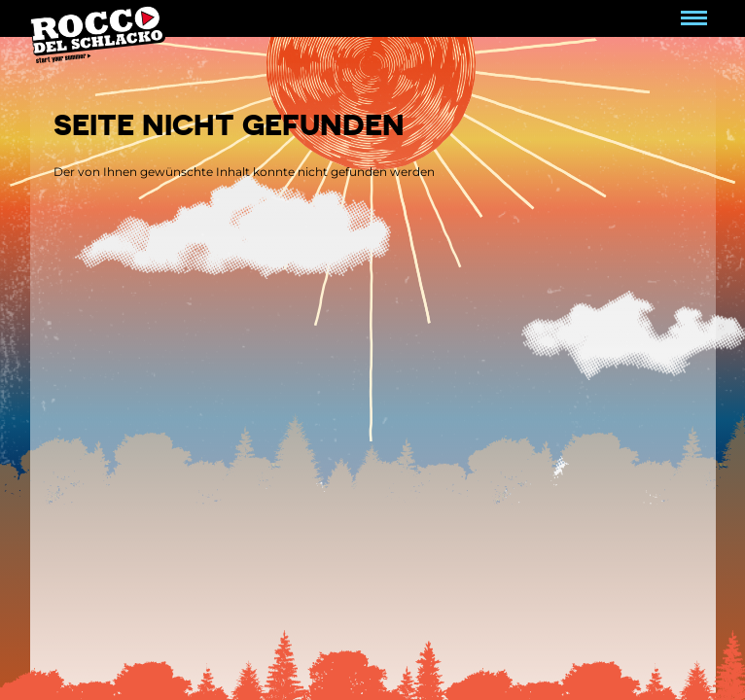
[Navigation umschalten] (694, 18)
